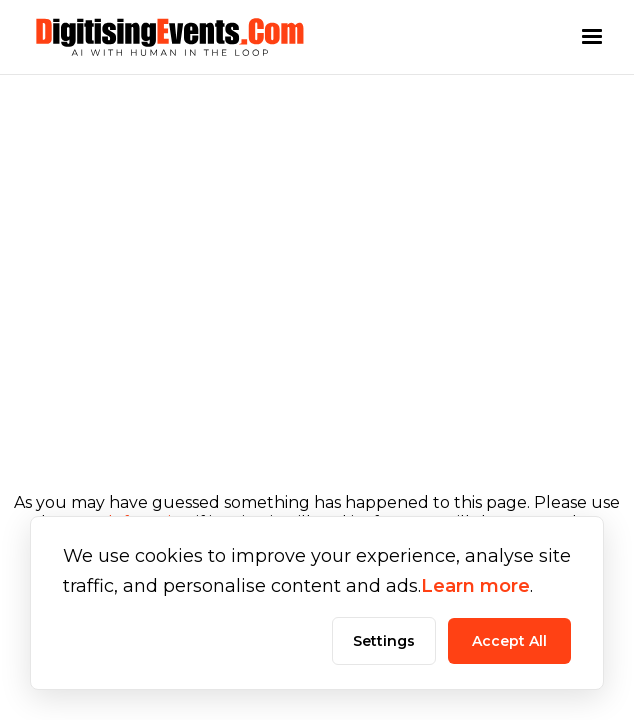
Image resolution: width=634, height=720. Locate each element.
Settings (384, 641)
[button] (592, 37)
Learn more (475, 586)
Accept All (509, 641)
